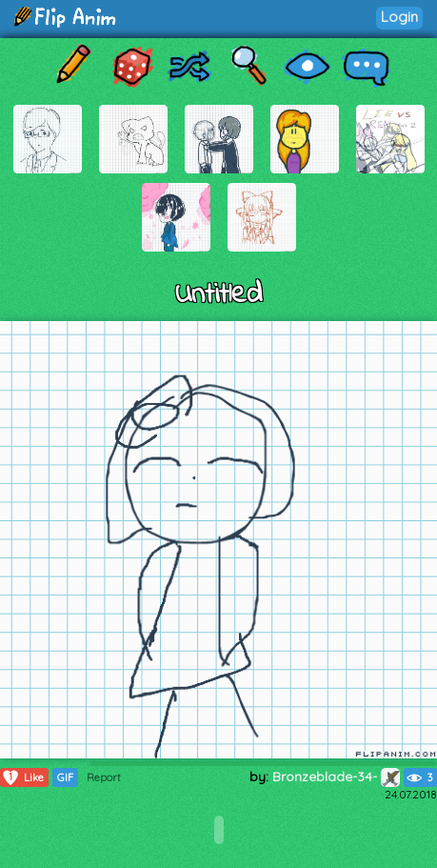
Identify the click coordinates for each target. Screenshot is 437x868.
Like (22, 777)
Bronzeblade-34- (336, 777)
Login (399, 17)
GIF (65, 777)
